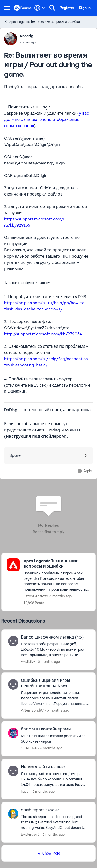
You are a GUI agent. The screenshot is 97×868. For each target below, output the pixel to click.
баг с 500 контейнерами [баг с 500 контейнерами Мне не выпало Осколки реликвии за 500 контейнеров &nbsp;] (46, 729)
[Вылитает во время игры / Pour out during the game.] (28, 42)
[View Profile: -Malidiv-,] (13, 641)
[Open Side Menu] (7, 8)
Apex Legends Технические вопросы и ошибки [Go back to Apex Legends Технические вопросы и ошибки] (42, 22)
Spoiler (16, 455)
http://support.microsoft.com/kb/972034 (43, 334)
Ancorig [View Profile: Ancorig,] (27, 36)
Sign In (85, 8)
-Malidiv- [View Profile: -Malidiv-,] (28, 662)
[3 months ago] (48, 662)
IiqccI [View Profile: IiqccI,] (25, 791)
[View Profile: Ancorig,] (11, 39)
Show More (49, 853)
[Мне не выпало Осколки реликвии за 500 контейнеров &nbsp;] (55, 739)
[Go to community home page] (23, 8)
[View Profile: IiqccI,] (13, 771)
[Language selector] (40, 8)
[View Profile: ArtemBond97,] (13, 684)
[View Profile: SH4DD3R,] (13, 733)
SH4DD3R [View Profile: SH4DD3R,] (29, 748)
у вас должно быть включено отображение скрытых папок (46, 120)
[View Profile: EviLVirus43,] (13, 814)
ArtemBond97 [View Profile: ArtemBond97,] (32, 710)
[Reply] (85, 471)
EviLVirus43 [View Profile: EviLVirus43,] (30, 834)
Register (67, 8)
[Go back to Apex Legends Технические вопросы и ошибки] (57, 564)
